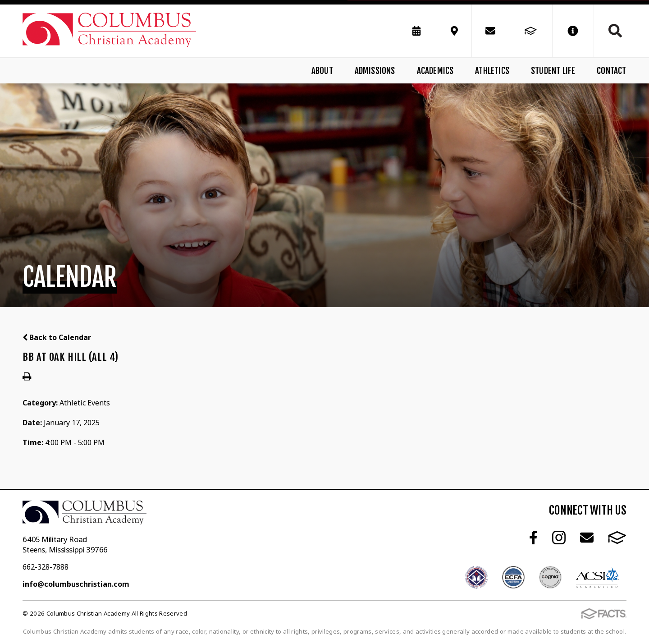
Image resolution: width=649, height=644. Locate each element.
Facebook (533, 538)
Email (587, 538)
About (322, 71)
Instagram (559, 538)
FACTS (617, 538)
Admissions (375, 71)
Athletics (492, 71)
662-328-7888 (46, 567)
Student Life (553, 71)
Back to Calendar (57, 337)
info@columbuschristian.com (76, 584)
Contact (611, 71)
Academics (435, 71)
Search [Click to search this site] (615, 31)
